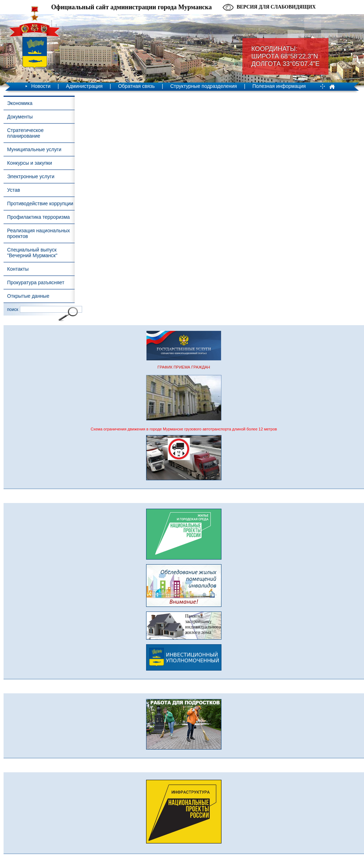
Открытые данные (28, 296)
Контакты (18, 269)
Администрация (84, 86)
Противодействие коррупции (40, 203)
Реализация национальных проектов (39, 233)
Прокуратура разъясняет (36, 282)
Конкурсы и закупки (30, 163)
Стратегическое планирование (25, 133)
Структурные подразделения (204, 86)
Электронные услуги (31, 176)
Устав (14, 190)
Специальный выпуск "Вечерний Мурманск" (32, 253)
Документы (20, 117)
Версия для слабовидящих (276, 7)
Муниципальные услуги (34, 149)
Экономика (20, 103)
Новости (41, 86)
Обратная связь (136, 86)
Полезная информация (279, 86)
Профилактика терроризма (38, 217)
